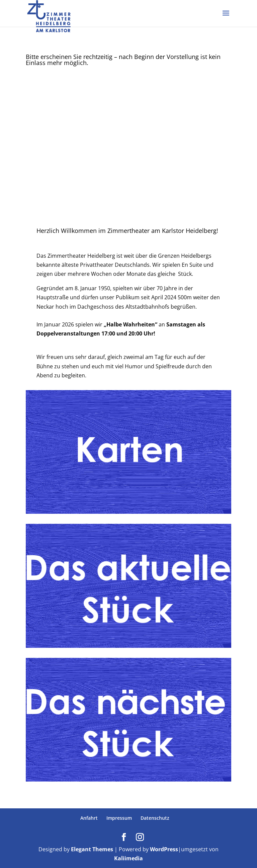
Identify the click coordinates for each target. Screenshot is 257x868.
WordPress (164, 849)
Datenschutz (155, 818)
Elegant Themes (92, 849)
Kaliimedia (128, 858)
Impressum (119, 818)
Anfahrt (89, 818)
